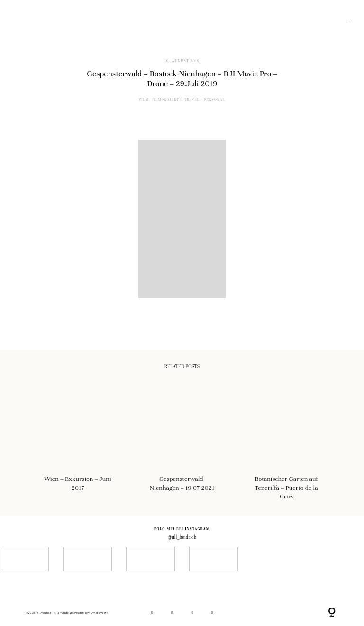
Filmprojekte (167, 100)
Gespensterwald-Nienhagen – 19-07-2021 (182, 443)
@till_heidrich (182, 537)
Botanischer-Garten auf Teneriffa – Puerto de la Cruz (287, 443)
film (144, 100)
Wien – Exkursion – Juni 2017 (78, 443)
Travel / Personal (205, 100)
